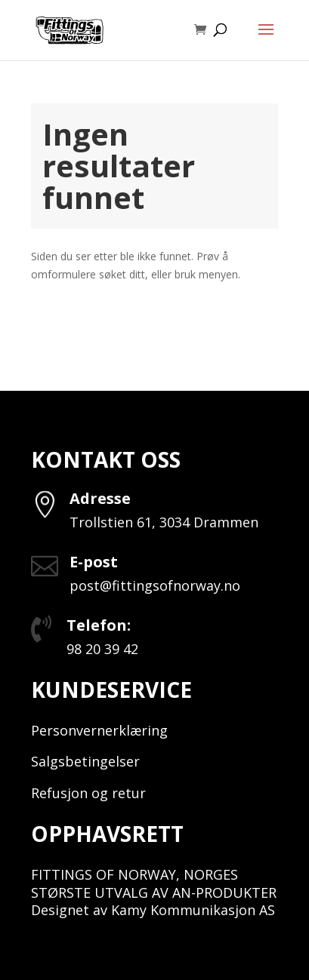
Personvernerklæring (99, 730)
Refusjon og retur (88, 793)
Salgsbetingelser (85, 761)
